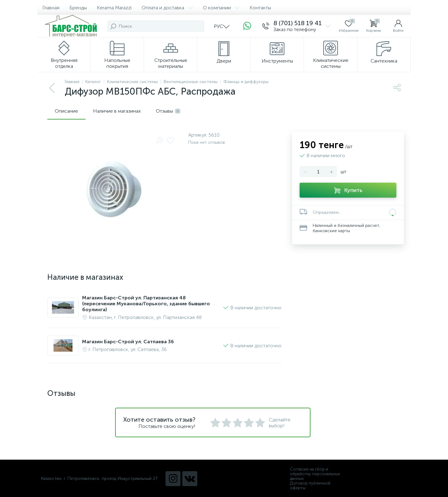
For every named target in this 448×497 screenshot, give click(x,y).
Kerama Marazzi (114, 8)
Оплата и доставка (167, 8)
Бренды (78, 8)
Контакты (260, 8)
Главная (51, 8)
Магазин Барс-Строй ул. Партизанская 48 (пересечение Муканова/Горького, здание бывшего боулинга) (146, 304)
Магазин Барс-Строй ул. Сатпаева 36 (128, 342)
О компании (221, 8)
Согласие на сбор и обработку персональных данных (315, 474)
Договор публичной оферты (310, 485)
